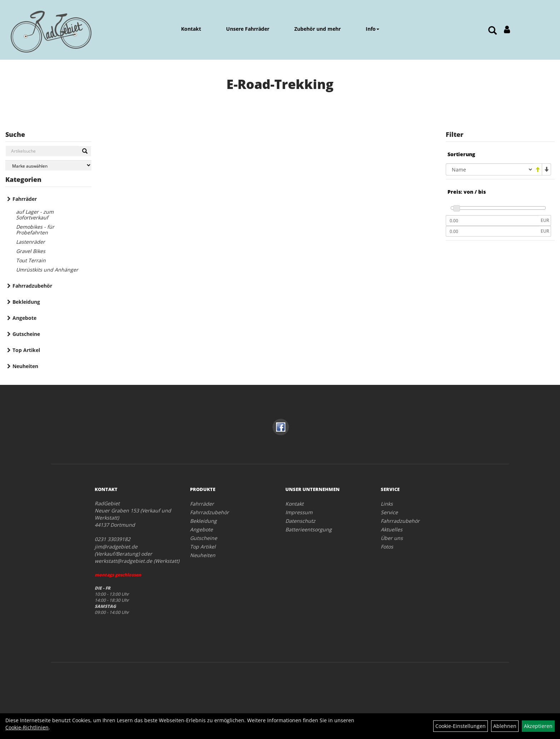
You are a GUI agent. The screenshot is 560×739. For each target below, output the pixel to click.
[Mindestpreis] (492, 220)
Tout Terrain (31, 260)
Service (389, 512)
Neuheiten (25, 366)
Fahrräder (25, 199)
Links (387, 504)
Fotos (387, 547)
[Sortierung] (489, 169)
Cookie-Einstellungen (461, 726)
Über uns (392, 538)
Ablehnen (505, 726)
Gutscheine (26, 334)
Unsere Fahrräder (248, 29)
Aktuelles (392, 529)
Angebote (24, 318)
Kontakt (191, 29)
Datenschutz (300, 521)
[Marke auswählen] (48, 165)
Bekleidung (26, 302)
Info (372, 29)
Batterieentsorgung (309, 529)
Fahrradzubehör (32, 286)
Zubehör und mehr (317, 29)
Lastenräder (31, 242)
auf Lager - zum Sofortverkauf (35, 215)
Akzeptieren (538, 726)
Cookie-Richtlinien (27, 727)
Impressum (299, 512)
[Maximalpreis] (492, 231)
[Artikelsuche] (492, 31)
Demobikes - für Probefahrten (35, 230)
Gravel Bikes (31, 251)
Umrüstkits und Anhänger (47, 270)
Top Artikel (26, 350)
